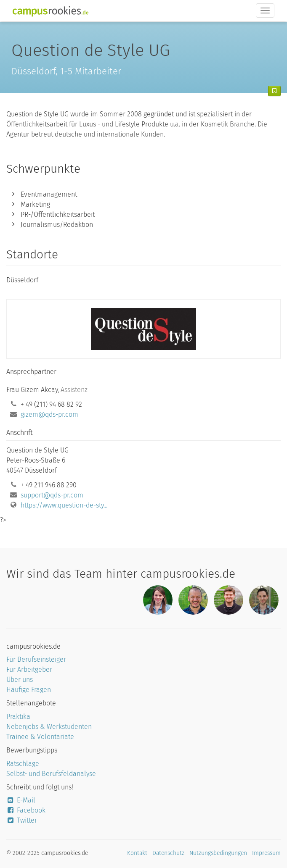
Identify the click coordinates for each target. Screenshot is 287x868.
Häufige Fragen (29, 690)
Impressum (266, 853)
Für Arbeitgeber (29, 669)
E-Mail (21, 800)
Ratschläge (23, 764)
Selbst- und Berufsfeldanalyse (51, 774)
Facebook (26, 810)
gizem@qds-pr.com (49, 414)
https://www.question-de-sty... (64, 505)
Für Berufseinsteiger (36, 659)
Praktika (18, 717)
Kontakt (137, 853)
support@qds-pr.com (52, 495)
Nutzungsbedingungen (218, 853)
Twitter (22, 820)
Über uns (20, 680)
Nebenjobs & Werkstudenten (49, 727)
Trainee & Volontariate (40, 737)
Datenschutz (168, 853)
